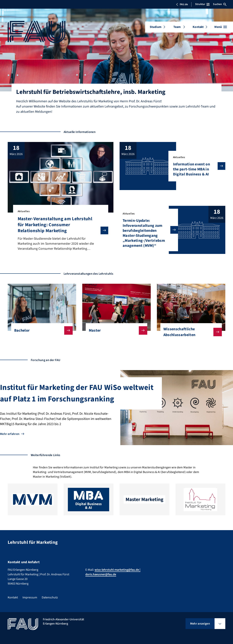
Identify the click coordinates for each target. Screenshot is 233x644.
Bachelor (40, 331)
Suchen (220, 4)
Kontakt (198, 27)
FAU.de (182, 4)
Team (177, 27)
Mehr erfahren (10, 434)
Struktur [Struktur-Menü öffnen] (202, 4)
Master (115, 331)
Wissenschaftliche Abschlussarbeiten (190, 332)
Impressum (30, 597)
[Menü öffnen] (221, 27)
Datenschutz (50, 597)
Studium (156, 27)
